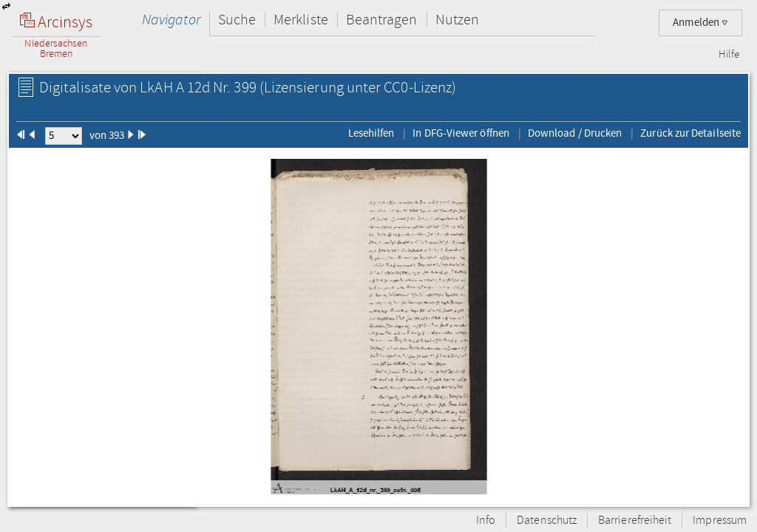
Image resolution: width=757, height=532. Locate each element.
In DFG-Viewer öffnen (461, 133)
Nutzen (457, 20)
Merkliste (301, 20)
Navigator (171, 20)
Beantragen (382, 20)
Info (486, 521)
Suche (237, 20)
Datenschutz (547, 521)
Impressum (720, 521)
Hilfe (729, 55)
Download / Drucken (575, 133)
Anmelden (700, 23)
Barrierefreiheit (635, 521)
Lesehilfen (371, 133)
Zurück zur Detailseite (690, 133)
